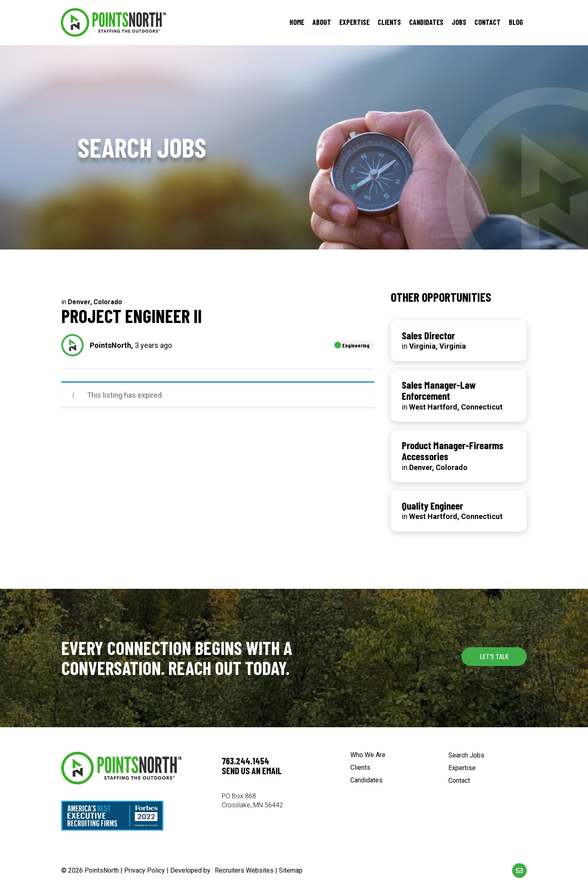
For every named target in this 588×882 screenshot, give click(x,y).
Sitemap (291, 870)
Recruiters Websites (244, 870)
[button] (494, 656)
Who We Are (368, 755)
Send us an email (252, 771)
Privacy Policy (145, 870)
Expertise (462, 768)
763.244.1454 (245, 761)
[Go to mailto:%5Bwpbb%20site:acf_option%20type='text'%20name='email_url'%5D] (519, 871)
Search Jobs (466, 756)
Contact (459, 781)
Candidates (366, 781)
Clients (360, 768)
